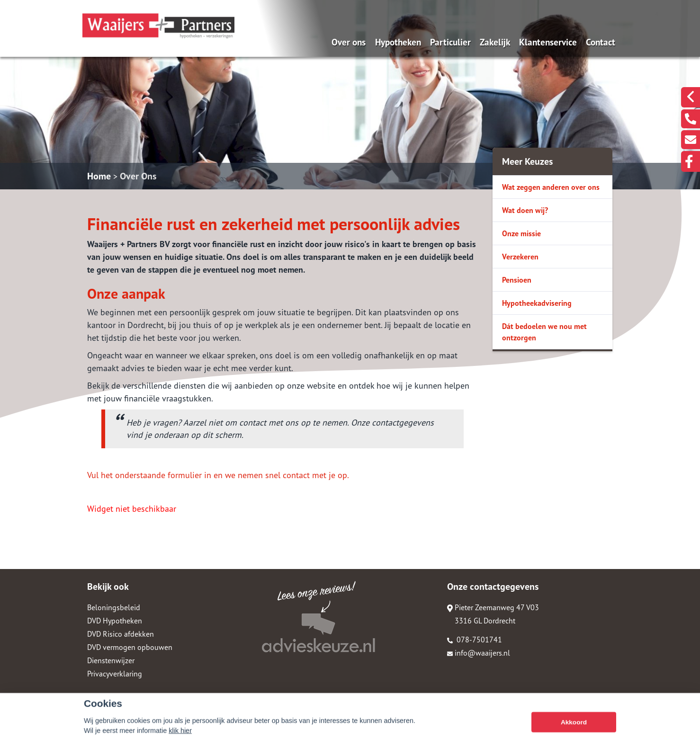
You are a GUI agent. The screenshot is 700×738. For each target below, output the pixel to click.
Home (99, 176)
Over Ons (138, 176)
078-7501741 (475, 640)
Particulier (450, 42)
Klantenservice (548, 42)
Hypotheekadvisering (537, 303)
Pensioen (517, 280)
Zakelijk (495, 42)
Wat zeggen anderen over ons (551, 187)
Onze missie (521, 233)
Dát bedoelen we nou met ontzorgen (544, 332)
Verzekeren (520, 257)
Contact (601, 42)
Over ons (349, 42)
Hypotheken (398, 42)
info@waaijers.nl (479, 653)
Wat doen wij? (525, 210)
